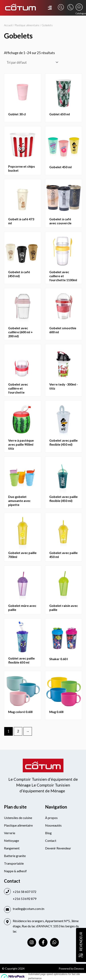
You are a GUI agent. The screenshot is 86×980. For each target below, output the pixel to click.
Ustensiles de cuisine (18, 818)
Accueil (8, 25)
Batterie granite (15, 856)
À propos (51, 818)
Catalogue (81, 13)
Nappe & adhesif (15, 871)
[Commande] (32, 62)
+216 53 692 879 (25, 899)
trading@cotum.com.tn (29, 909)
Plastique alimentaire (27, 25)
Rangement (12, 848)
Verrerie (10, 833)
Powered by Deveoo (71, 968)
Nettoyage (11, 841)
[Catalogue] (79, 7)
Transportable (14, 863)
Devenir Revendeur (58, 848)
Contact (51, 841)
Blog (48, 833)
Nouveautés (53, 825)
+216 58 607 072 (25, 892)
